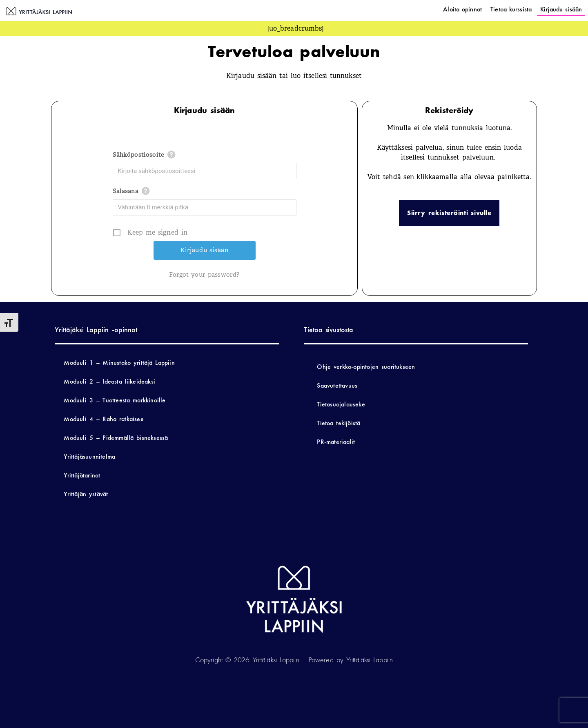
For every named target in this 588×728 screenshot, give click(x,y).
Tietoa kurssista (511, 9)
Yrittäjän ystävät (86, 494)
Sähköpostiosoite (139, 155)
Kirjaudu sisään (561, 9)
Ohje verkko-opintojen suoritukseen (366, 367)
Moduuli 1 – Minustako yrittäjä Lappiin (119, 363)
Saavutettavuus (337, 385)
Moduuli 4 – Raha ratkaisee (104, 419)
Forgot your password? (204, 275)
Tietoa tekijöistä (339, 423)
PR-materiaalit (336, 442)
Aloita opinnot (462, 9)
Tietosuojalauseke (341, 404)
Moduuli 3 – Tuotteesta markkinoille (115, 400)
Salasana (126, 191)
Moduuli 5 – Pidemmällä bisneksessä (116, 438)
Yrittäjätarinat (82, 475)
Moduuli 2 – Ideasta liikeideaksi (109, 381)
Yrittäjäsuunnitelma (89, 456)
